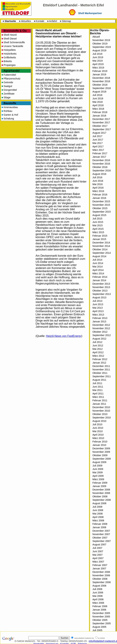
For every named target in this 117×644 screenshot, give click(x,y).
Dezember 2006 (101, 572)
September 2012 (102, 335)
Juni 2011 (98, 387)
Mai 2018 (97, 102)
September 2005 (102, 623)
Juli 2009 (97, 466)
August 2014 (99, 256)
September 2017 (102, 129)
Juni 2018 (98, 98)
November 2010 (101, 411)
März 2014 (98, 273)
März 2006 (98, 603)
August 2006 (99, 586)
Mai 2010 (97, 431)
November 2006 (101, 575)
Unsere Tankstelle (13, 46)
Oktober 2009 (100, 455)
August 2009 (99, 462)
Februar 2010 (100, 442)
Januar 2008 (99, 527)
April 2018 (98, 105)
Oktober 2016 (100, 167)
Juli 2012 (97, 342)
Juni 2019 (98, 57)
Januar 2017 (99, 157)
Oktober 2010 (100, 414)
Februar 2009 (100, 483)
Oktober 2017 (100, 126)
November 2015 (101, 205)
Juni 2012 (98, 346)
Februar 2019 (100, 71)
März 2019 (98, 68)
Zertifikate (9, 94)
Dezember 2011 (101, 366)
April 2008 (98, 517)
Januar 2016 (99, 198)
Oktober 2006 (100, 579)
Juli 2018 (97, 95)
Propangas (10, 65)
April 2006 (98, 599)
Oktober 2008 (100, 496)
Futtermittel (10, 75)
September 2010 (102, 418)
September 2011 (102, 376)
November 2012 (101, 328)
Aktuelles (26, 21)
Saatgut (8, 86)
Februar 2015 (100, 236)
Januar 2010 (99, 445)
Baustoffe (10, 103)
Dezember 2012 (101, 325)
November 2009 (101, 452)
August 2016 (99, 174)
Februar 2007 (100, 565)
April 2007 (98, 558)
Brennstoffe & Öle (15, 31)
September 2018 (102, 88)
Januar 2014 (99, 280)
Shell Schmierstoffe (14, 42)
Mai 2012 (97, 349)
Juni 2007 (98, 551)
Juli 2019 (97, 54)
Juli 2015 (97, 219)
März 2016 (98, 191)
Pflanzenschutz (12, 79)
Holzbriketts (10, 54)
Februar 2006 (100, 606)
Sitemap (66, 21)
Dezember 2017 (101, 119)
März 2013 (98, 315)
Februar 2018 (100, 112)
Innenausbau (11, 107)
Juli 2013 (97, 301)
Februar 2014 (100, 277)
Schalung (9, 119)
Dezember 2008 (101, 490)
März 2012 (98, 356)
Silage (7, 97)
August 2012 (99, 339)
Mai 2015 (97, 225)
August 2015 (99, 215)
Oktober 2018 (100, 85)
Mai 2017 (97, 143)
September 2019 (102, 47)
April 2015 (98, 229)
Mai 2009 (97, 472)
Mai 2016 (97, 184)
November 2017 (101, 122)
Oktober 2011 (100, 373)
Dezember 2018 (101, 78)
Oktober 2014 (100, 249)
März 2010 (98, 438)
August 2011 (99, 380)
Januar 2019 (99, 74)
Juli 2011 (97, 383)
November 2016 (101, 164)
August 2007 (99, 545)
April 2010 (98, 435)
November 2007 (101, 534)
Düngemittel (10, 90)
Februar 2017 (100, 153)
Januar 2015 (99, 239)
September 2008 (102, 500)
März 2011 (98, 397)
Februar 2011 (100, 400)
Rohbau (8, 111)
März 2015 (98, 232)
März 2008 (98, 520)
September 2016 (102, 171)
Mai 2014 (97, 267)
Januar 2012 (99, 363)
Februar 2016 (100, 195)
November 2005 (101, 617)
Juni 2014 (98, 263)
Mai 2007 (97, 555)
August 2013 (99, 297)
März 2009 (98, 479)
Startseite (10, 21)
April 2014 (98, 270)
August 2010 (99, 421)
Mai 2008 (97, 514)
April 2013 (98, 311)
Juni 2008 (98, 510)
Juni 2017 (98, 140)
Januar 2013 (99, 321)
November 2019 (101, 40)
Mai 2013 (97, 308)
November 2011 (101, 370)
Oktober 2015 (100, 208)
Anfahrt (53, 21)
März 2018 (98, 109)
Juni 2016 (98, 181)
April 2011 (98, 394)
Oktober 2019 (100, 44)
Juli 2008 (97, 507)
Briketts (8, 61)
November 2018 (101, 81)
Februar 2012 (100, 359)
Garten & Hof (11, 115)
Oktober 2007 (100, 538)
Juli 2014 (97, 260)
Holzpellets (10, 50)
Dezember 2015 (101, 201)
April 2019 (98, 64)
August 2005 (99, 627)
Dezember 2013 (101, 284)
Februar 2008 (100, 524)
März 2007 (98, 562)
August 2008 (99, 503)
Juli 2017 (97, 136)
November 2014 (101, 246)
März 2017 (98, 150)
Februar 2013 (100, 318)
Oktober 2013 (100, 291)
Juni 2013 (98, 304)
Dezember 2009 (101, 448)
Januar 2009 (99, 486)
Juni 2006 (98, 593)
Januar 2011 (99, 404)
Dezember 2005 (101, 613)
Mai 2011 (97, 390)
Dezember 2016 (101, 160)
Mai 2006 (97, 596)
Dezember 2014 (101, 243)
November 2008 (101, 493)
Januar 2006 (99, 610)
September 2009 (102, 459)
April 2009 (98, 476)
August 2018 (99, 92)
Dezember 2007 (101, 531)
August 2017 (99, 133)
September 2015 (102, 212)
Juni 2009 (98, 469)
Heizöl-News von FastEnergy (64, 336)
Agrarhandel (12, 71)
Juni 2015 (98, 222)
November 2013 (101, 287)
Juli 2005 (97, 630)
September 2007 (102, 541)
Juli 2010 (97, 424)
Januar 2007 (99, 569)
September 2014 (102, 253)
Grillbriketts (10, 57)
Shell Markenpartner (90, 13)
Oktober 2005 (100, 620)
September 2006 (102, 582)
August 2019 (99, 50)
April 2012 (98, 352)
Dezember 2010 (101, 407)
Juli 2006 (97, 589)
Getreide (8, 82)
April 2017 (98, 147)
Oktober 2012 (100, 332)
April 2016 (98, 188)
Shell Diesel (10, 39)
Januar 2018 (99, 116)
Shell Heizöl (10, 35)
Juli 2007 (97, 548)
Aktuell (96, 37)
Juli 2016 (97, 177)
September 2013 (102, 294)
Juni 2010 (98, 428)
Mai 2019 (97, 61)
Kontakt (40, 21)
